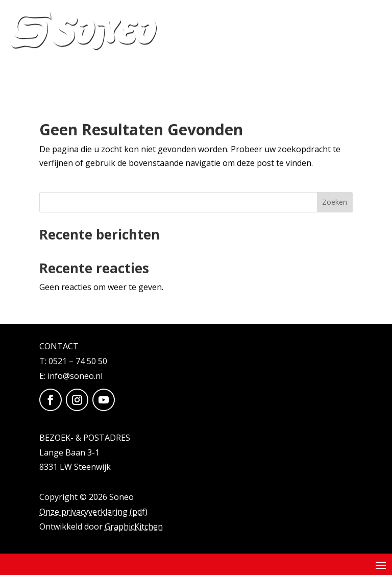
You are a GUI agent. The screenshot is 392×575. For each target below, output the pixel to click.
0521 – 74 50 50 (78, 361)
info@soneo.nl (75, 376)
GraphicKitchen (134, 526)
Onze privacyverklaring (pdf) (93, 512)
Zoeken (335, 202)
